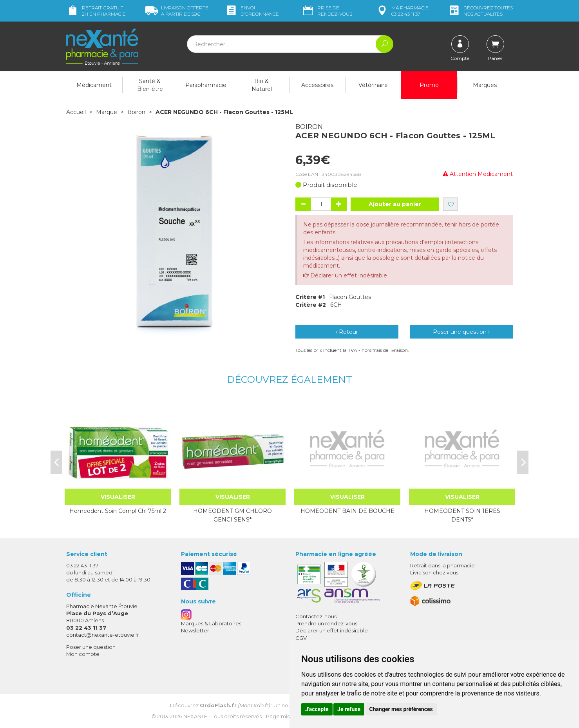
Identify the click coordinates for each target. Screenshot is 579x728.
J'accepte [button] (317, 709)
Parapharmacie (206, 85)
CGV (301, 638)
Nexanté (195, 716)
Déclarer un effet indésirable (349, 275)
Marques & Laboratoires (211, 623)
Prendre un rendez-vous (326, 623)
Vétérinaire (373, 85)
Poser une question (91, 647)
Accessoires (317, 85)
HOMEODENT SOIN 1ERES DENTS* (462, 515)
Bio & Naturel (262, 85)
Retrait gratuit (96, 11)
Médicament (94, 85)
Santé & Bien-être (150, 85)
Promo (429, 85)
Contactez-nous (316, 616)
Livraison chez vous (434, 572)
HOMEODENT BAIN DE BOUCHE (347, 511)
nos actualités (480, 11)
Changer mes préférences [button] (401, 709)
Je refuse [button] (349, 709)
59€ (177, 11)
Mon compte (83, 654)
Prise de (327, 11)
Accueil (76, 112)
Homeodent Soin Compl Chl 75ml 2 (118, 511)
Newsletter (195, 630)
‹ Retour (347, 332)
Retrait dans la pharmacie (442, 565)
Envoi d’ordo (252, 11)
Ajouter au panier (395, 204)
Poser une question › (461, 332)
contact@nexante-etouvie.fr (103, 635)
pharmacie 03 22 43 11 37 (402, 11)
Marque (107, 112)
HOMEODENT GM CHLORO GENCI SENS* (233, 515)
